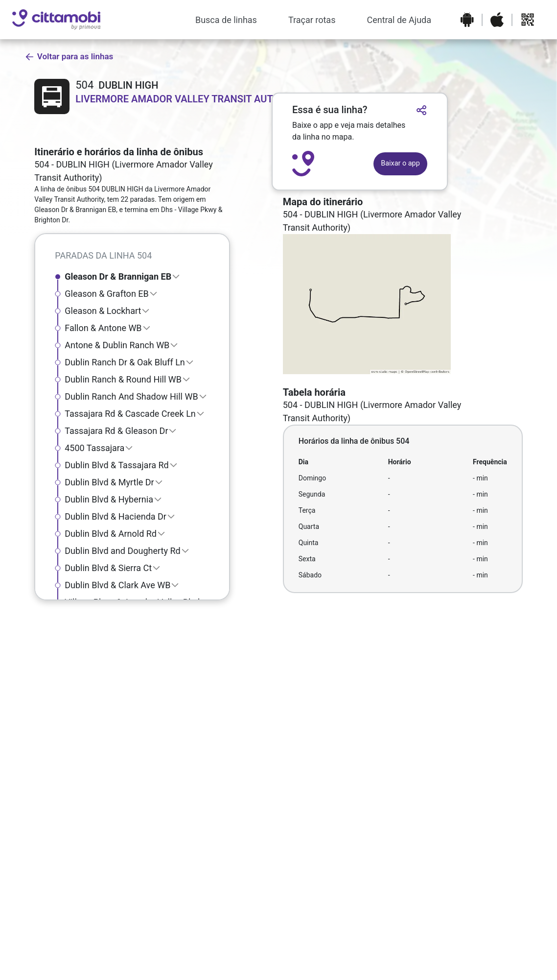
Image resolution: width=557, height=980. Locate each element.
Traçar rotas (312, 20)
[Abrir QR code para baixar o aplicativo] (528, 20)
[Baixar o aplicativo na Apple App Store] (497, 20)
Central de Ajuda (399, 20)
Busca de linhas (226, 20)
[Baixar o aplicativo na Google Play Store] (467, 20)
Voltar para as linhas (69, 57)
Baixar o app (400, 163)
